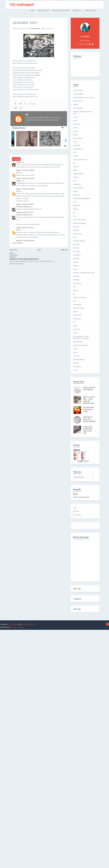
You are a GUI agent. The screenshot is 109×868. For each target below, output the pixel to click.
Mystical (76, 266)
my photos (76, 244)
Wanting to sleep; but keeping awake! (89, 419)
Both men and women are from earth (83, 113)
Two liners (76, 356)
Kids (75, 202)
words (75, 370)
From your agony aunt (80, 159)
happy (75, 170)
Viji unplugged (22, 4)
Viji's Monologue (79, 359)
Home (32, 10)
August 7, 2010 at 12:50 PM (25, 189)
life (74, 212)
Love (75, 216)
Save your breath (79, 308)
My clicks (12, 257)
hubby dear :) (77, 184)
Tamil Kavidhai (78, 342)
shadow (76, 312)
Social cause (77, 319)
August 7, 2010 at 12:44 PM (25, 178)
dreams (75, 131)
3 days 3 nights (78, 90)
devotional (77, 124)
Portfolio (77, 10)
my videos (76, 258)
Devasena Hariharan (23, 207)
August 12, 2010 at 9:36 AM (25, 240)
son (74, 322)
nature (75, 269)
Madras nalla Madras (80, 223)
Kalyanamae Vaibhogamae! (82, 198)
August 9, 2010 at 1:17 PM (25, 212)
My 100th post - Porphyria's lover (89, 409)
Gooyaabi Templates (17, 627)
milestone (76, 230)
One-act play (77, 283)
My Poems (37, 28)
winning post (77, 366)
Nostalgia (76, 276)
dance (75, 121)
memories (76, 227)
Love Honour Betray (80, 220)
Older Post (64, 250)
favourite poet (78, 149)
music (75, 237)
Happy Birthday (78, 174)
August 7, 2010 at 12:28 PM (25, 170)
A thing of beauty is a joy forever (84, 97)
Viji (27, 115)
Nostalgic (76, 280)
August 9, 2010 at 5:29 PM (25, 228)
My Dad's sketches (79, 241)
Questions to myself (80, 297)
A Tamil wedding (78, 94)
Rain (75, 301)
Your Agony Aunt (91, 10)
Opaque (19, 162)
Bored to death (78, 108)
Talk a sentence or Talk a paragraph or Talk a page (81, 337)
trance (75, 352)
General (76, 167)
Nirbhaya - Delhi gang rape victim (84, 273)
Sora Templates (13, 624)
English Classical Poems (61, 10)
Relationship (77, 304)
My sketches (14, 255)
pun (74, 294)
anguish (76, 104)
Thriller (76, 349)
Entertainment (78, 138)
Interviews (77, 195)
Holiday (76, 177)
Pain (75, 287)
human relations (78, 188)
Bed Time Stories (43, 10)
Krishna (76, 209)
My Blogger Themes (28, 624)
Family (75, 142)
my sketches (77, 255)
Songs (75, 326)
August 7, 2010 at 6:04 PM (25, 204)
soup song (76, 329)
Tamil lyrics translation (80, 345)
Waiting (76, 363)
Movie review (77, 234)
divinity (76, 128)
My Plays (76, 248)
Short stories (77, 315)
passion (76, 290)
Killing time (77, 205)
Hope (75, 181)
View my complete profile (81, 497)
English (75, 135)
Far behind (76, 145)
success (76, 333)
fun (74, 163)
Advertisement (78, 101)
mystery (76, 262)
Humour (76, 191)
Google (28, 122)
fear (74, 152)
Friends (76, 156)
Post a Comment (17, 243)
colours (76, 117)
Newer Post (13, 250)
